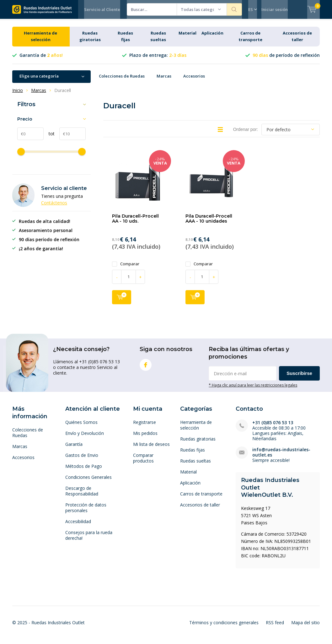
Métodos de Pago (84, 471)
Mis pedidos (145, 438)
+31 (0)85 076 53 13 (273, 427)
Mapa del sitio (305, 627)
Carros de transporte (201, 498)
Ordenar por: (246, 134)
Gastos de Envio (82, 460)
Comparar (126, 268)
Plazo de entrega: (158, 60)
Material (187, 38)
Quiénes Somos (81, 427)
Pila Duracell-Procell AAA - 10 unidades (209, 223)
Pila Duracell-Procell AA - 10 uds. (135, 223)
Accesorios (194, 81)
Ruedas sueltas (195, 465)
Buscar (234, 9)
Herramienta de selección (196, 430)
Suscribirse (299, 378)
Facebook (146, 368)
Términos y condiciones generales (224, 627)
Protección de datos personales (86, 512)
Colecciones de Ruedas (122, 81)
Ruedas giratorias (198, 444)
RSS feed (275, 627)
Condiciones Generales (88, 482)
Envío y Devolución (85, 438)
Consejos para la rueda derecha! (89, 540)
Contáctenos (54, 207)
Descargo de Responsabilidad (82, 496)
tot (49, 138)
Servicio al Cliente (102, 9)
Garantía (74, 449)
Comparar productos (143, 463)
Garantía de (41, 60)
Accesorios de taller (200, 509)
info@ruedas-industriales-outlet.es (281, 457)
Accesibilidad (78, 526)
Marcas (164, 81)
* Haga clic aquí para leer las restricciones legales (253, 390)
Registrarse (145, 427)
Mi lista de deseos (151, 449)
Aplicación (212, 38)
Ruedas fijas (193, 455)
